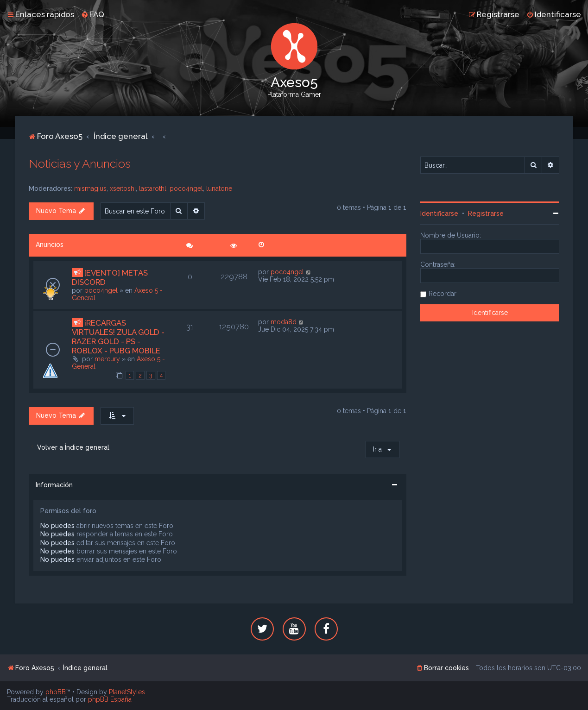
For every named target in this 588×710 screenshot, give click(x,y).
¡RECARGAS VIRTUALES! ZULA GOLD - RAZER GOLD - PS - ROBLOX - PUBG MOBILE (118, 337)
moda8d (284, 322)
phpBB (56, 692)
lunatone (219, 188)
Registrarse (486, 214)
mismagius (90, 188)
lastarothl (153, 188)
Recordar (443, 294)
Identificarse (439, 214)
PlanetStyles (127, 692)
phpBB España (110, 699)
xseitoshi (123, 188)
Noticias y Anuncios (80, 163)
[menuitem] (93, 14)
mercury (107, 359)
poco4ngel (186, 188)
